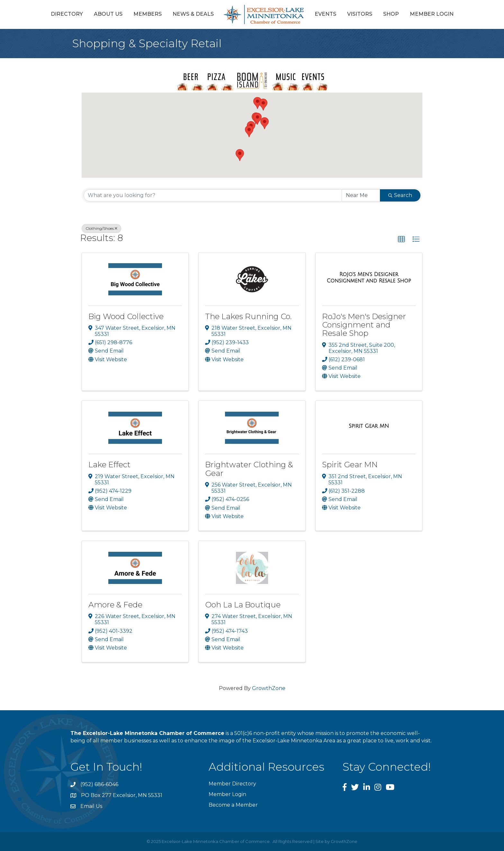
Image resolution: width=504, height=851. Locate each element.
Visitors (360, 14)
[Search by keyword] (213, 195)
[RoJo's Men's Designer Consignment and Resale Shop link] (369, 278)
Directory (67, 14)
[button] (257, 119)
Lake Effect (109, 465)
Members (148, 14)
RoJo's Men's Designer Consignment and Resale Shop (364, 325)
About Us (108, 14)
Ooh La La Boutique (243, 605)
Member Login (432, 14)
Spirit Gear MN (350, 465)
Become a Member (233, 805)
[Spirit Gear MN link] (369, 426)
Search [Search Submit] (400, 195)
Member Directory (232, 784)
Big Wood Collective (126, 316)
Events (325, 14)
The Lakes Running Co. (248, 316)
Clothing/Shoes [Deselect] (101, 228)
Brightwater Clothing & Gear (249, 469)
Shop (391, 14)
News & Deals (193, 14)
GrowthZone (269, 688)
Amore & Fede (115, 605)
